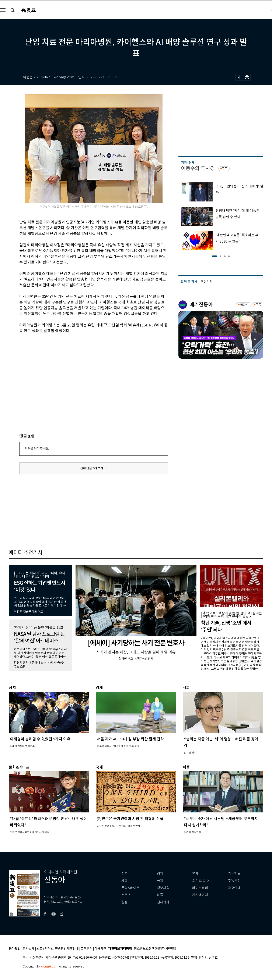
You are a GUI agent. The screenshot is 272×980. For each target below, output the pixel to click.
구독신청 (234, 881)
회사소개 (29, 949)
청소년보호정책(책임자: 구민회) (155, 949)
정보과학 (163, 888)
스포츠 (126, 895)
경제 (160, 874)
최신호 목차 (201, 881)
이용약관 (100, 949)
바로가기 (244, 305)
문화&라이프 (130, 888)
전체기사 (163, 902)
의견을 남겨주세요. (37, 449)
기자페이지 (200, 895)
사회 (125, 881)
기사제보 (234, 874)
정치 (125, 874)
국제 (160, 881)
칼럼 (125, 902)
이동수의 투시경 (198, 168)
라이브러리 (200, 888)
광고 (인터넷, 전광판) (51, 949)
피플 (160, 895)
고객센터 (87, 949)
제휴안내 (73, 949)
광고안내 (234, 888)
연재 (195, 874)
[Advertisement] (83, 366)
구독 (225, 169)
